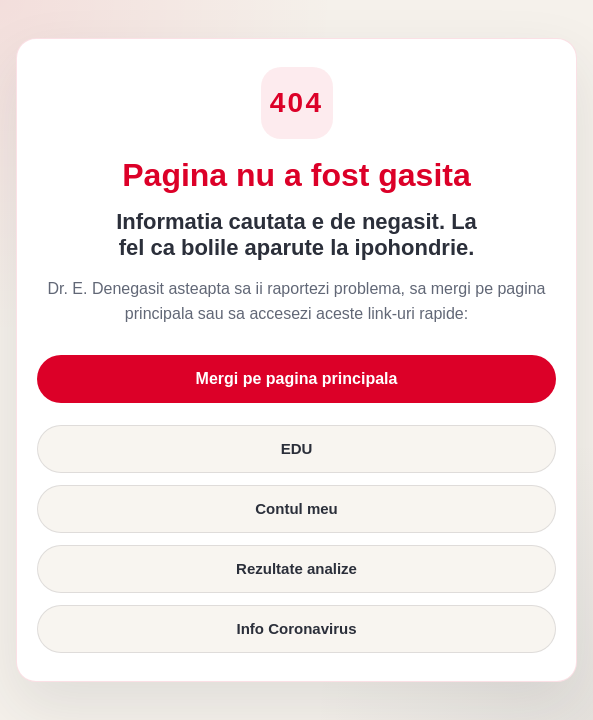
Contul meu (296, 508)
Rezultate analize (296, 568)
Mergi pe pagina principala (297, 378)
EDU (297, 448)
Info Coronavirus (296, 628)
